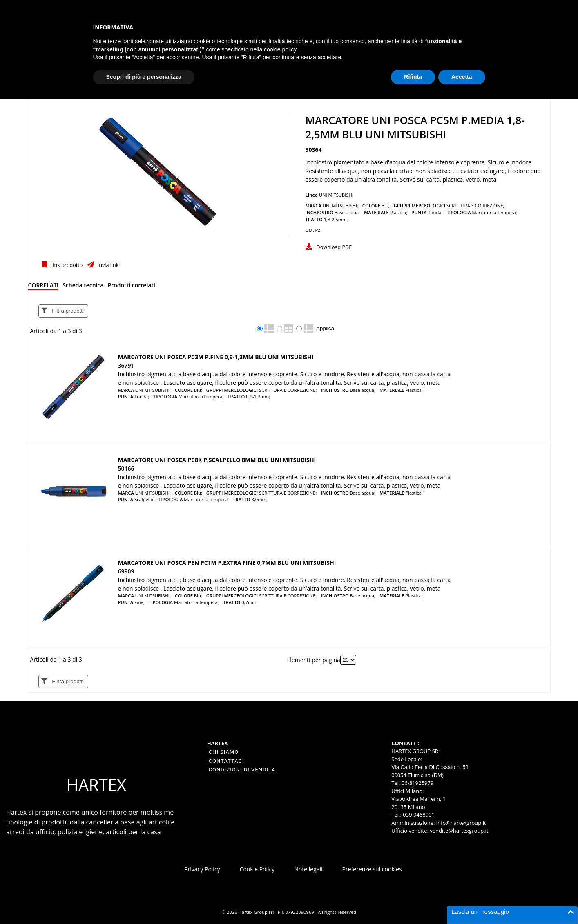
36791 (126, 365)
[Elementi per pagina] (348, 660)
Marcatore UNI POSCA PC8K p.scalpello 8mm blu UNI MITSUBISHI (217, 460)
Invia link (107, 265)
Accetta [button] (462, 77)
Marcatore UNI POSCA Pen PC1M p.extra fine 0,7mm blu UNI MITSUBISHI (227, 563)
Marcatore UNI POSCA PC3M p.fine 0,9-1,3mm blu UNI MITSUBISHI (216, 357)
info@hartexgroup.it (460, 823)
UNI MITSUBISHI (336, 195)
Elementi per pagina (314, 659)
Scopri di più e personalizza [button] (144, 77)
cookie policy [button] (280, 49)
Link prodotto (66, 265)
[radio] (260, 329)
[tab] (44, 287)
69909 (126, 571)
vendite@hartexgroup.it (459, 831)
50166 (126, 468)
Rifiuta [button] (413, 77)
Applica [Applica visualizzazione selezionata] (325, 328)
